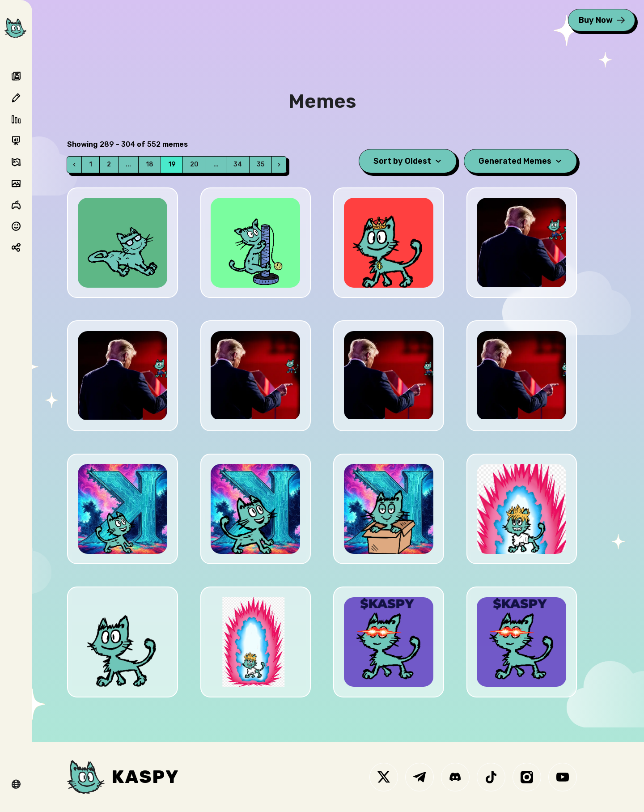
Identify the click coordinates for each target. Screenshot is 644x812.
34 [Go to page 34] (238, 164)
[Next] (279, 165)
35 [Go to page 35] (261, 164)
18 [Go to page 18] (150, 164)
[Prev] (74, 165)
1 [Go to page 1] (91, 164)
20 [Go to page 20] (194, 164)
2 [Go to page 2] (109, 164)
